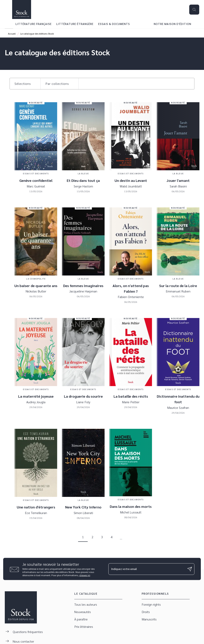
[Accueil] (22, 9)
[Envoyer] (190, 569)
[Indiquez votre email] (146, 569)
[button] (25, 84)
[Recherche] (194, 10)
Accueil (12, 34)
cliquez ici (85, 575)
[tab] (9, 24)
